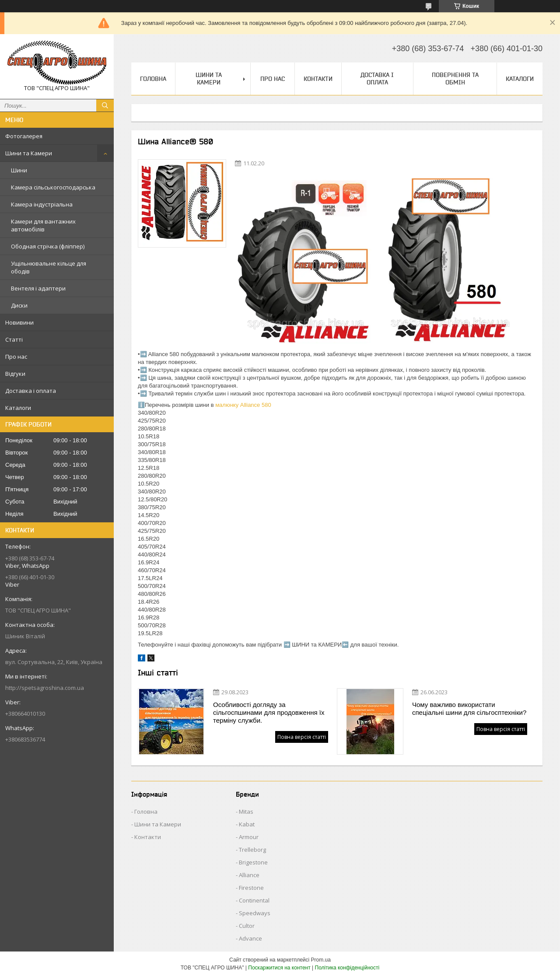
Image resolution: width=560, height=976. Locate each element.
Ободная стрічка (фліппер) (48, 246)
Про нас (16, 357)
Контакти (318, 79)
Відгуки (15, 374)
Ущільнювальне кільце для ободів (49, 267)
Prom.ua (321, 960)
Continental (254, 900)
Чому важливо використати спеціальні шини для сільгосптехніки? (469, 708)
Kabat (247, 824)
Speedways (255, 913)
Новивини (19, 322)
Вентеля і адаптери (38, 288)
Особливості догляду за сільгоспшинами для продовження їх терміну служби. (269, 712)
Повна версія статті (302, 737)
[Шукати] (105, 105)
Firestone (251, 888)
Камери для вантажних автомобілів (43, 225)
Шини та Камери (29, 153)
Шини (19, 170)
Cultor (247, 926)
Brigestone (253, 862)
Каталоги (18, 408)
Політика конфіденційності (347, 968)
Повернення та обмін (455, 79)
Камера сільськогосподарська (53, 187)
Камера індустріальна (42, 204)
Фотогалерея (24, 136)
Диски (19, 305)
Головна (153, 79)
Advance (250, 938)
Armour (249, 837)
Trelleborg (252, 850)
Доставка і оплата (31, 391)
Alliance (249, 875)
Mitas (246, 812)
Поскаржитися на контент (279, 968)
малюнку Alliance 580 (243, 405)
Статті (14, 339)
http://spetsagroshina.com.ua (45, 688)
